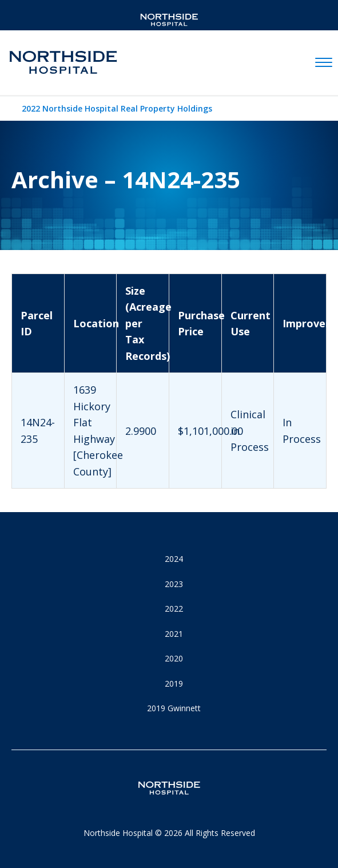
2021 (174, 634)
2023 (174, 584)
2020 (174, 658)
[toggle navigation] (324, 63)
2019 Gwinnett (174, 708)
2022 (174, 609)
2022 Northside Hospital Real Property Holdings (117, 108)
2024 (174, 559)
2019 (174, 683)
